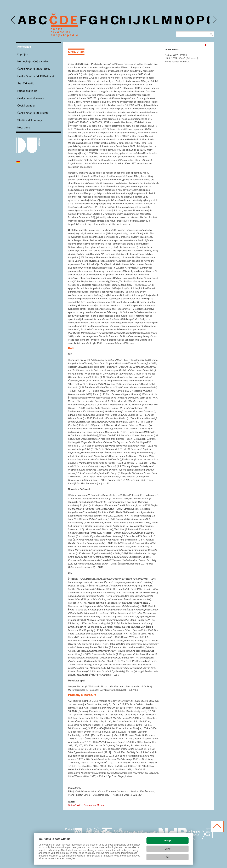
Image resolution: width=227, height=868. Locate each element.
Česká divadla (26, 106)
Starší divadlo (26, 84)
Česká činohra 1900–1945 (34, 69)
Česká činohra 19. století (33, 113)
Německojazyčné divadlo (33, 62)
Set (168, 857)
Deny (167, 849)
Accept (168, 841)
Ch (118, 21)
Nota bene (24, 128)
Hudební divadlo (27, 91)
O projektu (24, 54)
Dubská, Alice (75, 805)
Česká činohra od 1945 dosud (36, 76)
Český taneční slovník (31, 98)
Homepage (24, 47)
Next (214, 20)
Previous (13, 20)
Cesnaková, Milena (94, 805)
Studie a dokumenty (30, 120)
